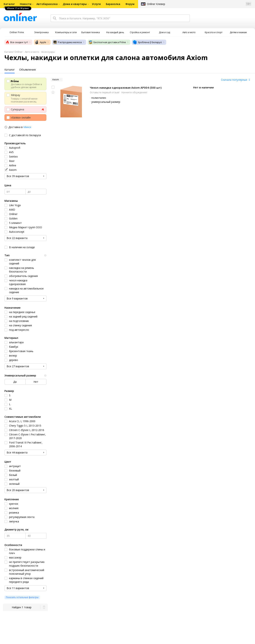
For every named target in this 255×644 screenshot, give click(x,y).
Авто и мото (32, 52)
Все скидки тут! (17, 42)
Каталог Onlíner (14, 52)
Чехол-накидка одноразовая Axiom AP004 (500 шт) (126, 88)
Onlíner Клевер (156, 4)
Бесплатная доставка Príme (107, 42)
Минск (27, 127)
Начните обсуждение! (134, 92)
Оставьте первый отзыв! (105, 92)
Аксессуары (48, 52)
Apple (40, 42)
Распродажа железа (67, 42)
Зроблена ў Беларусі (147, 42)
